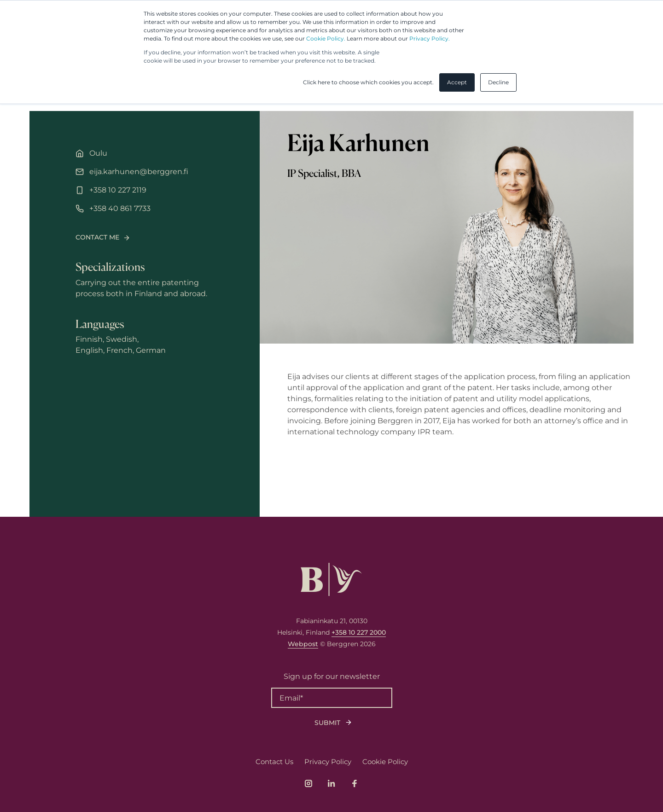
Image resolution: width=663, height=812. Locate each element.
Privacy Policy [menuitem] (328, 762)
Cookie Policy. (326, 38)
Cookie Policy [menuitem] (385, 762)
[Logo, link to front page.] (331, 579)
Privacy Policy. (430, 38)
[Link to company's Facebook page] (355, 783)
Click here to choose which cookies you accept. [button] (368, 82)
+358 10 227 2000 (359, 632)
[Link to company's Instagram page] (308, 783)
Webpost (303, 644)
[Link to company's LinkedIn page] (331, 783)
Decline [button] (498, 82)
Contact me (97, 237)
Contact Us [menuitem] (274, 762)
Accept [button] (457, 82)
